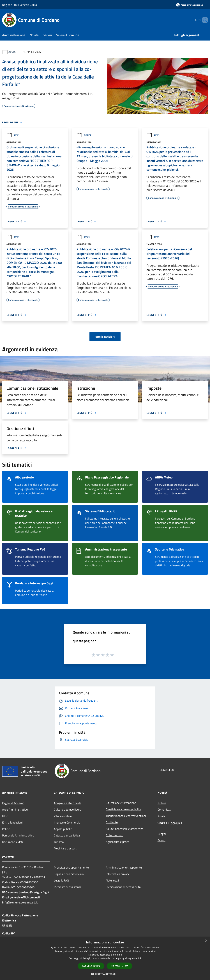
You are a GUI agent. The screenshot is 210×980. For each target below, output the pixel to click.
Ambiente (112, 822)
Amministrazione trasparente (124, 867)
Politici (6, 829)
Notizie (84, 135)
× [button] (206, 941)
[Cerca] (204, 20)
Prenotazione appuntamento (71, 867)
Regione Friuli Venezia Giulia (19, 5)
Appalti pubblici (63, 829)
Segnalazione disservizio (69, 874)
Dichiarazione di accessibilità (123, 887)
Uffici (5, 816)
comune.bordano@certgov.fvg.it (29, 892)
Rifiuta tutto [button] (119, 966)
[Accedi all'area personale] (190, 5)
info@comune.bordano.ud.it (20, 902)
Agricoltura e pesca (117, 842)
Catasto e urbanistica (67, 835)
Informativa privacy (118, 874)
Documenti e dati (13, 842)
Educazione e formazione (121, 803)
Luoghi (162, 834)
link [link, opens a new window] (139, 958)
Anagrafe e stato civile (68, 803)
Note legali (112, 880)
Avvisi (12, 52)
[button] (105, 974)
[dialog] (105, 958)
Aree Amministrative (15, 809)
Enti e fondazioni (12, 822)
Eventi (161, 840)
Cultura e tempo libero (68, 809)
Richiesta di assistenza (68, 887)
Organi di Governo (13, 803)
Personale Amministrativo (18, 835)
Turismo (59, 842)
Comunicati (164, 809)
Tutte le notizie (105, 337)
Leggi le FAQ (61, 880)
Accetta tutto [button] (91, 966)
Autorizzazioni (115, 835)
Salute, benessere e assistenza (124, 829)
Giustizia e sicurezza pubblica (124, 809)
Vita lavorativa (63, 816)
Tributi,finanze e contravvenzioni (126, 816)
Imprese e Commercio (67, 822)
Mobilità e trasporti (66, 848)
